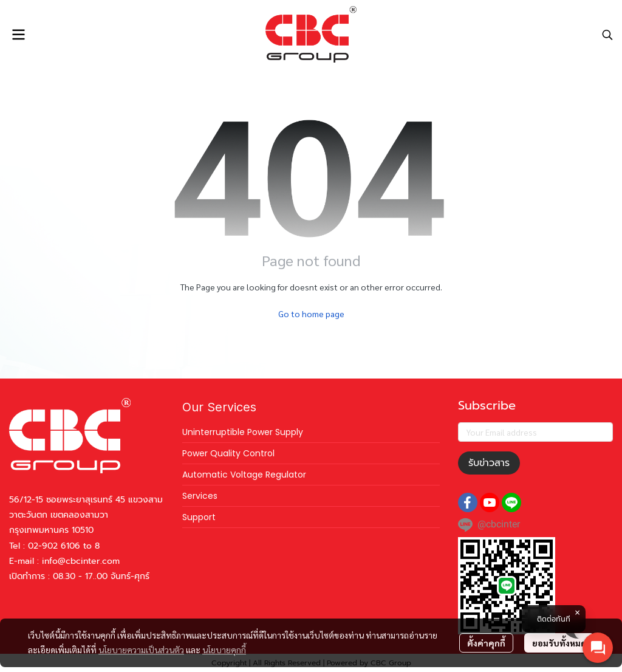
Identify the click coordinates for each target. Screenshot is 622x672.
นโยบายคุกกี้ (224, 650)
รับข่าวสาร (489, 463)
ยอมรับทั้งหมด (559, 643)
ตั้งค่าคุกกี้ (486, 643)
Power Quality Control (228, 453)
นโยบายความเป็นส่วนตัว (141, 650)
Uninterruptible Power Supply (243, 432)
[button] (607, 35)
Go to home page (311, 314)
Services (200, 496)
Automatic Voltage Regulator (244, 475)
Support (199, 517)
